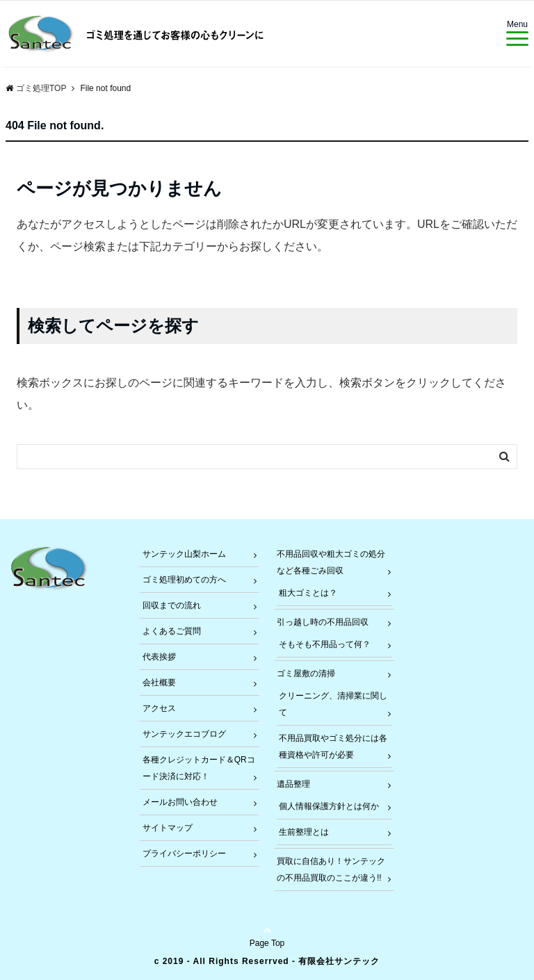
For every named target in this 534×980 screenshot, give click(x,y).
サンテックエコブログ (184, 734)
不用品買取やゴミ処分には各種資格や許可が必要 (333, 746)
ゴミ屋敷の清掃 (306, 673)
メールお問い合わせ (180, 802)
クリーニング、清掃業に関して (333, 704)
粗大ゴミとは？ (308, 593)
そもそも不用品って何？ (325, 644)
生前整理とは (304, 832)
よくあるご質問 (172, 631)
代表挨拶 (159, 657)
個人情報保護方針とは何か (329, 806)
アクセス (159, 708)
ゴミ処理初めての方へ (184, 580)
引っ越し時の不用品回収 (323, 622)
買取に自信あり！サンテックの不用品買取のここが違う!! (331, 869)
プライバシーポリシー (184, 854)
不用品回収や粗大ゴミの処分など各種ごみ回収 (331, 562)
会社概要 (159, 683)
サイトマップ (168, 828)
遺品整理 (293, 784)
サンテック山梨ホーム (184, 554)
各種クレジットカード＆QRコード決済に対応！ (199, 768)
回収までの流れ (172, 605)
